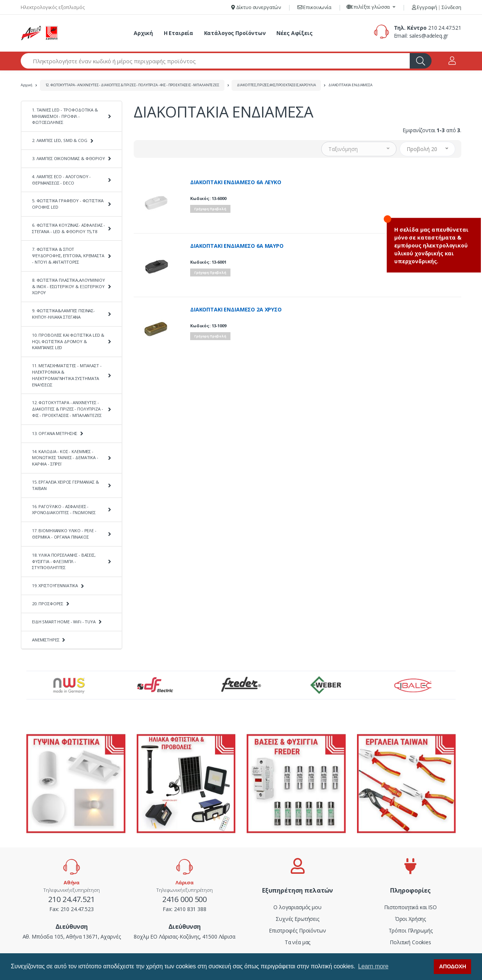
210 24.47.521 (445, 28)
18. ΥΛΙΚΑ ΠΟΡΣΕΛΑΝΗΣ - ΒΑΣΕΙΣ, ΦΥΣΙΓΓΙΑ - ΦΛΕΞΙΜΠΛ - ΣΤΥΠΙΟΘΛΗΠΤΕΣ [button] (64, 561)
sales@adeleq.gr (429, 36)
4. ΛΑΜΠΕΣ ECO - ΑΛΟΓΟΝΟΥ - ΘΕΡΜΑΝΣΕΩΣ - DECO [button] (61, 180)
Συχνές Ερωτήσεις (297, 919)
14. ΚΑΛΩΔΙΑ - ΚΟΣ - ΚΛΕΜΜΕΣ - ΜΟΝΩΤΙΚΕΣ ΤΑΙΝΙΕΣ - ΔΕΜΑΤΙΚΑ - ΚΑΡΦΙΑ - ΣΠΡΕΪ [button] (65, 458)
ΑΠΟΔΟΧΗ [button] (453, 966)
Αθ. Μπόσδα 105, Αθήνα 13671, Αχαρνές (72, 936)
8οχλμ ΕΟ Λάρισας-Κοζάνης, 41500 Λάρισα (185, 936)
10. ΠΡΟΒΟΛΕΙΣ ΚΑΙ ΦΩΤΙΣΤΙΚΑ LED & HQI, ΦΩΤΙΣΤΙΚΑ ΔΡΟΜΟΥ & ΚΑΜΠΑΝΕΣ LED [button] (68, 341)
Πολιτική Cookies (410, 942)
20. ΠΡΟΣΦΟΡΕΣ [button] (48, 604)
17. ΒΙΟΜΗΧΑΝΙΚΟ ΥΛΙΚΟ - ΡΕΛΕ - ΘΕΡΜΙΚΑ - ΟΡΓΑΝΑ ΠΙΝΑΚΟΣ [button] (64, 534)
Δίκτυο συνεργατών (256, 7)
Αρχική (143, 33)
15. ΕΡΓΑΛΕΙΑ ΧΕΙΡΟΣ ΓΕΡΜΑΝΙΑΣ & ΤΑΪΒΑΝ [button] (66, 485)
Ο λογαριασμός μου (297, 907)
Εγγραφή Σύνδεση (437, 7)
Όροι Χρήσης (410, 919)
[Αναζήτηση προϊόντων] (215, 61)
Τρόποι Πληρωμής (411, 930)
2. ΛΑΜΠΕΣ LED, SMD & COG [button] (60, 140)
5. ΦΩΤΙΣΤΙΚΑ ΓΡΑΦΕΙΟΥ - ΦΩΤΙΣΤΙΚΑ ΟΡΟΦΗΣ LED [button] (68, 204)
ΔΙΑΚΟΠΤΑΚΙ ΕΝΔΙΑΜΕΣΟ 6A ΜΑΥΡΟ (237, 246)
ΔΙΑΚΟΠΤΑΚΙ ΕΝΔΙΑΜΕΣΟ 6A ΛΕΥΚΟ (236, 182)
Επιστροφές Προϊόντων (297, 930)
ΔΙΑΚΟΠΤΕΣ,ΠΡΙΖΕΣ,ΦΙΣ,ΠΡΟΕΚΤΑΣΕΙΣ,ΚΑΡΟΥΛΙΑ (276, 85)
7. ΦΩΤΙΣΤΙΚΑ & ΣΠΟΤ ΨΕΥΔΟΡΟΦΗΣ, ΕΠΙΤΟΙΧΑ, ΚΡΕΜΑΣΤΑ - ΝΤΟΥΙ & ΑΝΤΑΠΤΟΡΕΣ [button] (68, 256)
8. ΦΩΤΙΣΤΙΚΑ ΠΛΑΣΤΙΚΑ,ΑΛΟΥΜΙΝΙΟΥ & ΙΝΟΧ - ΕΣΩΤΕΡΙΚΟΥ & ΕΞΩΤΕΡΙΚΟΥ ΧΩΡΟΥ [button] (68, 286)
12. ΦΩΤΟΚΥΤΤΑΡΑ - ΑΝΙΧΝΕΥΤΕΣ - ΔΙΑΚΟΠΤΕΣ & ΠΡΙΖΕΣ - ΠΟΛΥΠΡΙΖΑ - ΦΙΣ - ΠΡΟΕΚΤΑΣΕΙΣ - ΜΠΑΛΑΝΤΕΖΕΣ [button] (67, 409)
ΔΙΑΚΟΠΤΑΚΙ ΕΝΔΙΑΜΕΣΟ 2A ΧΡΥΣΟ (236, 310)
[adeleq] (40, 33)
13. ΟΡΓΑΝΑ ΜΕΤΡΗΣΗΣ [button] (55, 433)
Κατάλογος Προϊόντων (235, 33)
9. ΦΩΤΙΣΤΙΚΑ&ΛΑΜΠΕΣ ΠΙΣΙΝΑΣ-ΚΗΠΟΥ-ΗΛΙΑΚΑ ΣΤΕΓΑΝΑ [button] (63, 314)
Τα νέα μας (298, 942)
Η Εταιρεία (179, 33)
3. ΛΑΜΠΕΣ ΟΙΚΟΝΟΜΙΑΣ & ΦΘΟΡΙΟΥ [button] (69, 158)
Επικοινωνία (314, 7)
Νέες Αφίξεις (294, 33)
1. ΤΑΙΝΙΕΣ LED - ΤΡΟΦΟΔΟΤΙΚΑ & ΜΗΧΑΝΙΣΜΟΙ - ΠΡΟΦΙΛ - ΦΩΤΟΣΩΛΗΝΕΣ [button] (65, 116)
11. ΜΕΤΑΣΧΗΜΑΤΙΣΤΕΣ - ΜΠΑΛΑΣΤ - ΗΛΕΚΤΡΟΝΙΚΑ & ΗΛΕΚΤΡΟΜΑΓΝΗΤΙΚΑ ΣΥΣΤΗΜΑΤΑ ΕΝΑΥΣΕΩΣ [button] (67, 375)
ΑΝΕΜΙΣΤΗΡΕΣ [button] (46, 640)
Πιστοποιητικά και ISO (410, 907)
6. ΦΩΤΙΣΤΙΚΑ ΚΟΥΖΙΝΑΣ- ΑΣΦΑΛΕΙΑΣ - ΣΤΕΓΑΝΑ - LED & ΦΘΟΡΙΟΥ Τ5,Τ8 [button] (69, 228)
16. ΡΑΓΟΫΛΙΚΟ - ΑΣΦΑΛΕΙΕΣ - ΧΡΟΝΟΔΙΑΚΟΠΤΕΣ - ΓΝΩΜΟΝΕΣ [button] (64, 510)
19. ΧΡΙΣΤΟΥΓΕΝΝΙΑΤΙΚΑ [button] (55, 585)
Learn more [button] (373, 966)
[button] (371, 7)
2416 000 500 (185, 899)
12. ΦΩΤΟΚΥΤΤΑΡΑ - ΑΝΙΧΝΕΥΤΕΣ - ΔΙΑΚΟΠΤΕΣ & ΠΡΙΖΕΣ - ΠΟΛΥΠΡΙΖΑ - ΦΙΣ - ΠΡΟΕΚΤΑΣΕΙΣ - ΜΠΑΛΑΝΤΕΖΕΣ (132, 85)
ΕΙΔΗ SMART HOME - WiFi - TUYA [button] (64, 622)
